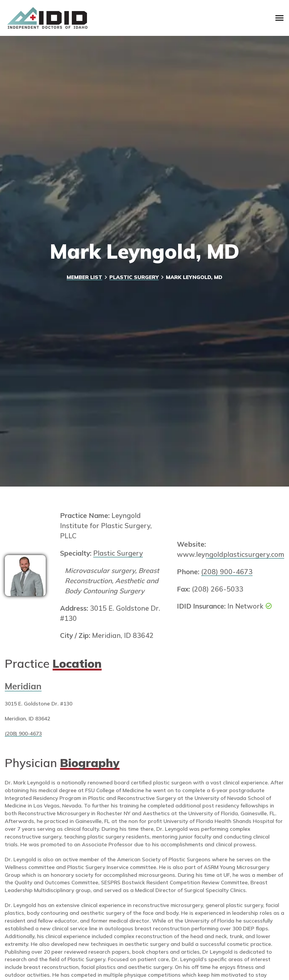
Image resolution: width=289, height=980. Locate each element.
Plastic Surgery (134, 277)
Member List (84, 277)
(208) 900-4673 (227, 572)
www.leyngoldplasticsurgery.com (231, 554)
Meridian (23, 686)
